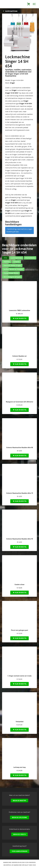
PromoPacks (30, 258)
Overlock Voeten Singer (12, 265)
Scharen (16, 262)
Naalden (7, 262)
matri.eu (9, 865)
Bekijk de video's (19, 834)
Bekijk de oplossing (19, 818)
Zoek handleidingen (19, 851)
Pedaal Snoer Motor (11, 273)
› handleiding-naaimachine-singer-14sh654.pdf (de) (19, 230)
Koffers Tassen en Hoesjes (13, 269)
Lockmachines (10, 11)
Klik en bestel (19, 318)
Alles (5, 258)
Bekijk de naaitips (19, 801)
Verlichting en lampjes (12, 277)
